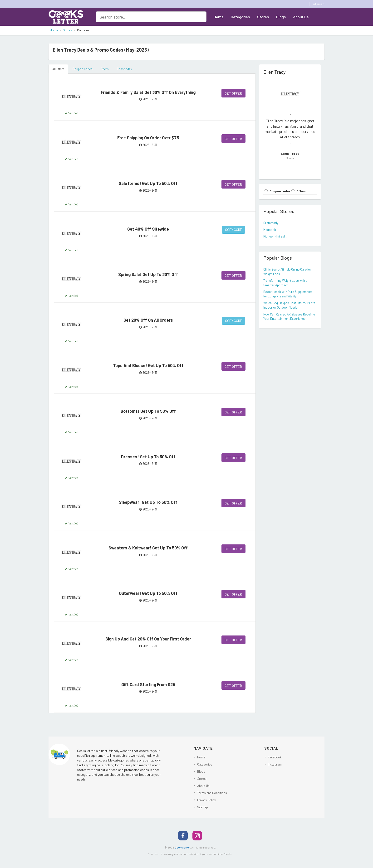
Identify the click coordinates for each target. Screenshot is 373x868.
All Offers (58, 69)
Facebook (275, 757)
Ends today (124, 69)
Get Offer (233, 93)
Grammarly (271, 223)
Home (219, 17)
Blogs (281, 17)
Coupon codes (83, 69)
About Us (301, 17)
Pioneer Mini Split (275, 236)
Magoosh (270, 230)
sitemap (319, 4)
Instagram (275, 764)
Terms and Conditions (212, 793)
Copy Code (233, 230)
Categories (240, 17)
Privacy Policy (206, 800)
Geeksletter (182, 847)
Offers (105, 69)
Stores (263, 17)
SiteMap (203, 807)
